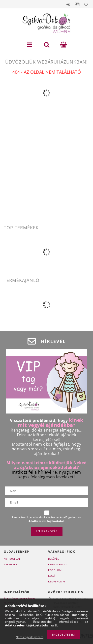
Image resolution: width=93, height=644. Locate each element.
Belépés (68, 4)
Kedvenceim (57, 581)
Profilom (55, 570)
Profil (77, 4)
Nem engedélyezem (30, 637)
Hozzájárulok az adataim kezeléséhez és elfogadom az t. (46, 519)
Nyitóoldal (12, 559)
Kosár (52, 576)
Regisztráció (57, 564)
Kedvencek (86, 4)
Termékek (11, 564)
